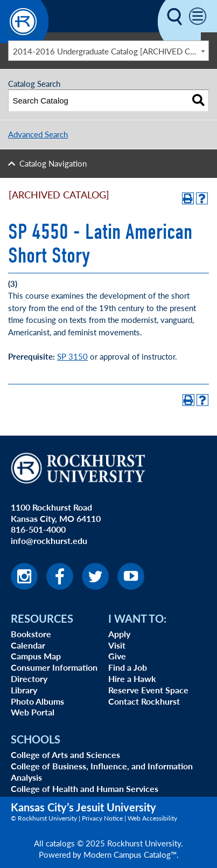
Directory (29, 678)
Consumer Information (54, 667)
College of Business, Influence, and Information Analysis (102, 771)
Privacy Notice (102, 818)
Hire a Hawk (132, 678)
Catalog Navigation (53, 163)
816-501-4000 (38, 529)
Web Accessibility (152, 818)
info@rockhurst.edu (49, 540)
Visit (117, 645)
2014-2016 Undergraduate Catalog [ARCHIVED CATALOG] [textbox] (111, 51)
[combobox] (108, 51)
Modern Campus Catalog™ (130, 854)
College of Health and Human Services (85, 788)
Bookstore (31, 634)
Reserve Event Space (148, 690)
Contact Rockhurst (144, 701)
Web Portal (33, 712)
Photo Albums (37, 701)
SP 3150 (72, 356)
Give (117, 656)
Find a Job (128, 667)
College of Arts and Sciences (65, 755)
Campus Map (36, 656)
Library (24, 690)
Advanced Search (38, 134)
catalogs (60, 843)
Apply (119, 634)
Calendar (28, 645)
